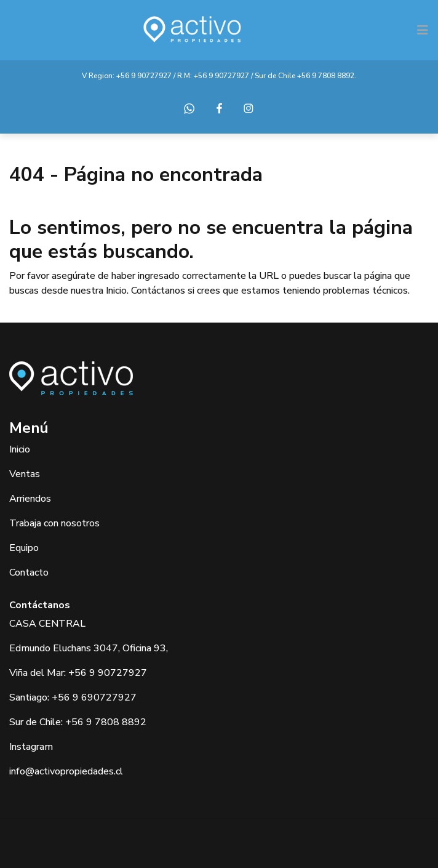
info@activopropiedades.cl (66, 771)
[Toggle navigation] (423, 30)
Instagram (31, 747)
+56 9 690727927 (94, 697)
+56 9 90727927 (144, 76)
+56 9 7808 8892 (326, 76)
